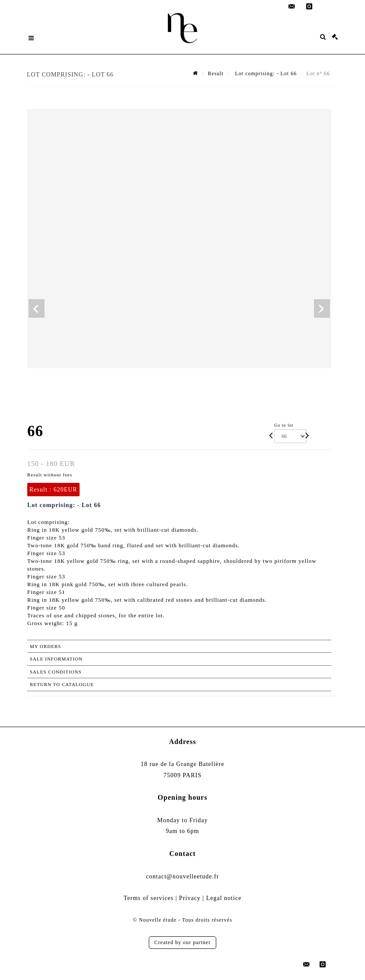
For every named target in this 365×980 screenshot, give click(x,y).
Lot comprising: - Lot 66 (265, 73)
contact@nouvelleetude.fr (183, 876)
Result (216, 73)
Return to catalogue (62, 684)
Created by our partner (182, 942)
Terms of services (149, 898)
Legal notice (224, 898)
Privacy (190, 898)
